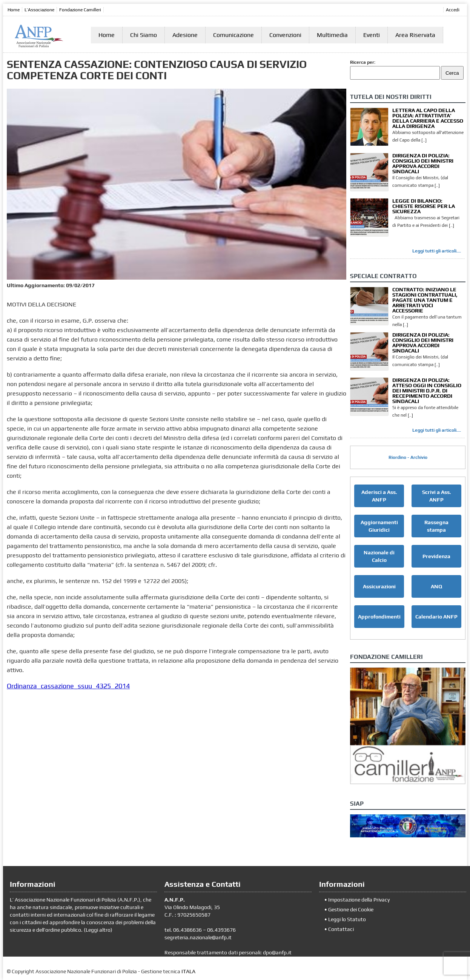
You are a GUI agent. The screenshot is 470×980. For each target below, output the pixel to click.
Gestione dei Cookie (351, 909)
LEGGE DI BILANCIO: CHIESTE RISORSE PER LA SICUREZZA (424, 206)
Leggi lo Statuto (347, 919)
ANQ (436, 586)
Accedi (453, 10)
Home (14, 10)
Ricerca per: (363, 62)
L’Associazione (39, 10)
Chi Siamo (144, 35)
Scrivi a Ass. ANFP (437, 496)
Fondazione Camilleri (80, 10)
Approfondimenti (379, 617)
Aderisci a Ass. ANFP (379, 496)
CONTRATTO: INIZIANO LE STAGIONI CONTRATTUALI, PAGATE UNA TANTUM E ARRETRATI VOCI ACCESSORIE (425, 300)
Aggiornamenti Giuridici (379, 526)
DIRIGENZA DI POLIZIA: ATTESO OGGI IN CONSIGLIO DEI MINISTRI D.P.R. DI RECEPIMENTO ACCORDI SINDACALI (427, 391)
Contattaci (341, 929)
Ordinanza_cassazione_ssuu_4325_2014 (68, 686)
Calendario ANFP (436, 617)
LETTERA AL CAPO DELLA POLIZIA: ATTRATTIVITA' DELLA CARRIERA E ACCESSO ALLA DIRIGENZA (428, 118)
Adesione (185, 35)
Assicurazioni (379, 586)
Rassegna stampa (436, 526)
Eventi (372, 35)
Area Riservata (415, 35)
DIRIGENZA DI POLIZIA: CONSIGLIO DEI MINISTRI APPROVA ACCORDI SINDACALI (423, 163)
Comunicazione (233, 35)
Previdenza (436, 556)
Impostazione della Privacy (359, 900)
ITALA (188, 971)
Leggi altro (98, 930)
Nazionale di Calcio (379, 556)
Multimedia (332, 35)
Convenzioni (285, 35)
